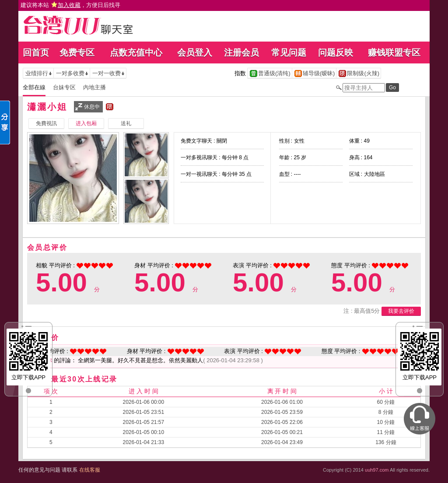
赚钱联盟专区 (394, 52)
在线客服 (90, 470)
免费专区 (77, 52)
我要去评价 (401, 311)
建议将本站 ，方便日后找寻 (70, 5)
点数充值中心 (136, 52)
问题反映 (336, 52)
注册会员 (241, 52)
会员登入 (195, 52)
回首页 (36, 52)
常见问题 (289, 52)
